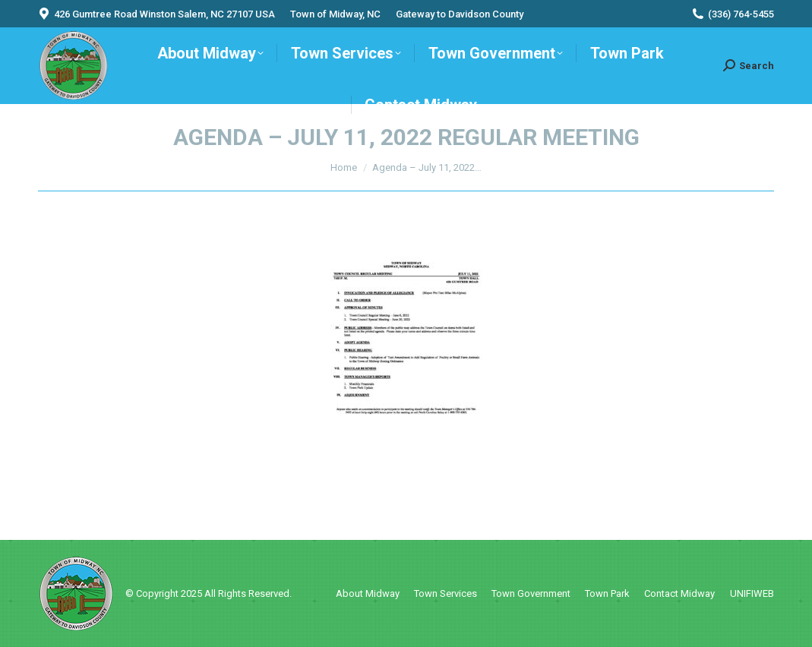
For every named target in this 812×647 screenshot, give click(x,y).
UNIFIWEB (752, 593)
